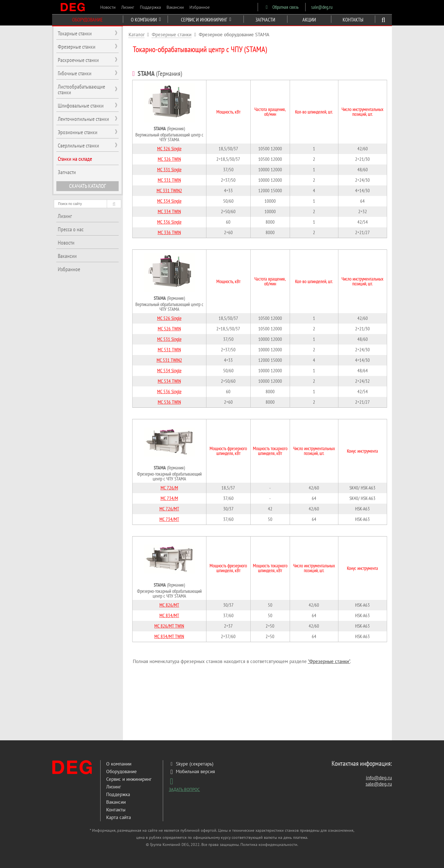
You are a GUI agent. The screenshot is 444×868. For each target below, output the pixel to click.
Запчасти (67, 172)
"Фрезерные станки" (329, 661)
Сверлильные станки (78, 146)
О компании (119, 764)
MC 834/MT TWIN (169, 636)
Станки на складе (75, 159)
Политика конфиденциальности (269, 845)
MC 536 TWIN (169, 402)
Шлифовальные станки (81, 106)
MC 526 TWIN (169, 329)
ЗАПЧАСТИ (265, 20)
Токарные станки (75, 33)
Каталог (136, 35)
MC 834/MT (169, 615)
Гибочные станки (75, 73)
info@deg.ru (379, 778)
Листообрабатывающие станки (81, 89)
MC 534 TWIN (169, 381)
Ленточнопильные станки (83, 119)
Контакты (116, 810)
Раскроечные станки (78, 60)
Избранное (200, 7)
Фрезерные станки (172, 35)
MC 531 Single (169, 339)
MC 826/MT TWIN (169, 626)
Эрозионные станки (78, 132)
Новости (108, 7)
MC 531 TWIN (169, 350)
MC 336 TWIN (169, 232)
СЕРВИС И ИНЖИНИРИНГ (206, 20)
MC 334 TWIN (169, 211)
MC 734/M (169, 498)
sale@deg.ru (322, 7)
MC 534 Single (169, 371)
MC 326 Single (169, 149)
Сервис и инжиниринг (129, 779)
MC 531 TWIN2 (169, 360)
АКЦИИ (309, 20)
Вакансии (175, 7)
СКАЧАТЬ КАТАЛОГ (87, 186)
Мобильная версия (192, 771)
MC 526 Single (169, 318)
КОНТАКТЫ (353, 20)
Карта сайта (119, 817)
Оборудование (121, 771)
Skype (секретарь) (191, 764)
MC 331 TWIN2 (169, 191)
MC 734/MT (169, 519)
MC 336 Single (169, 222)
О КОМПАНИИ (146, 20)
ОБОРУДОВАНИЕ (87, 20)
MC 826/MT (169, 605)
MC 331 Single (169, 170)
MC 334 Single (169, 201)
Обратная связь (281, 7)
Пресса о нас (71, 229)
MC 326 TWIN (169, 159)
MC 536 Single (169, 392)
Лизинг (128, 7)
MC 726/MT (169, 509)
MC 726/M (169, 488)
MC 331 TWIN (169, 180)
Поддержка (150, 7)
